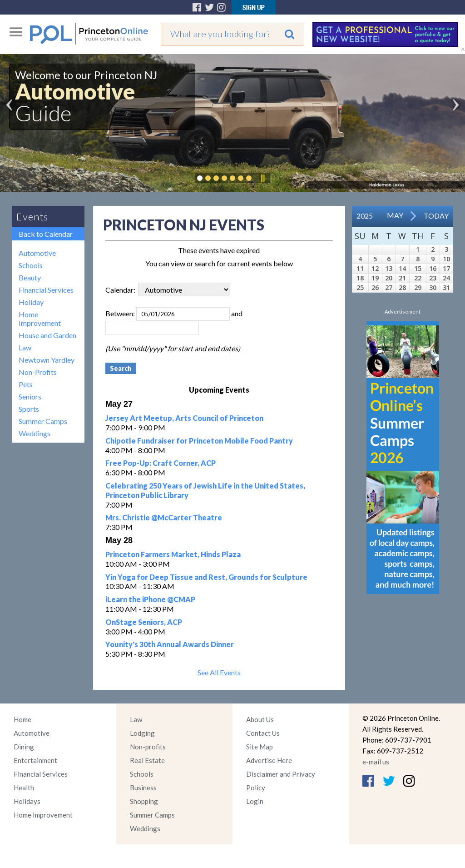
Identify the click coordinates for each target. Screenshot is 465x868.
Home (22, 719)
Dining (24, 747)
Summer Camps (43, 421)
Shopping (144, 801)
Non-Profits (38, 372)
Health (24, 788)
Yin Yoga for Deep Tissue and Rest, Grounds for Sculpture (206, 577)
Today (436, 216)
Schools (31, 265)
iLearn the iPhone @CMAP (150, 599)
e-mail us (376, 762)
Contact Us (263, 733)
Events (32, 217)
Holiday (31, 302)
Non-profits (148, 747)
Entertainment (35, 760)
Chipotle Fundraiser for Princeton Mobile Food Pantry (199, 441)
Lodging (142, 733)
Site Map (260, 747)
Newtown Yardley (47, 360)
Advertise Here (269, 760)
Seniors (30, 397)
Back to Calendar (46, 234)
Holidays (27, 801)
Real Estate (147, 760)
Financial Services (46, 290)
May (395, 215)
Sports (29, 409)
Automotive (37, 253)
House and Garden (47, 335)
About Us (260, 719)
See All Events (219, 672)
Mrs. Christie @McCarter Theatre (164, 517)
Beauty (30, 277)
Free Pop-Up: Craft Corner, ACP (161, 463)
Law (25, 347)
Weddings (35, 433)
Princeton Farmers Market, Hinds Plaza (173, 554)
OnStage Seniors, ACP (144, 622)
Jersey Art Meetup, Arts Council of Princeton (184, 418)
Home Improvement (40, 319)
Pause (262, 178)
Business (143, 788)
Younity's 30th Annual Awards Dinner (170, 644)
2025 (365, 216)
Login (255, 801)
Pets (26, 384)
